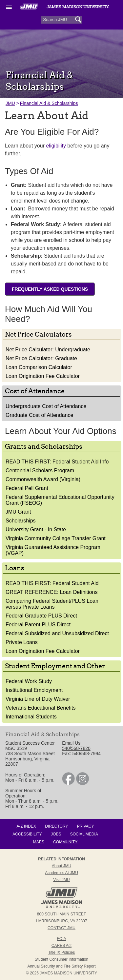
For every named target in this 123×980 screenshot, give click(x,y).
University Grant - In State (36, 529)
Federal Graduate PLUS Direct (41, 616)
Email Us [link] (71, 743)
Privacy (86, 826)
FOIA (61, 939)
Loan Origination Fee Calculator (43, 376)
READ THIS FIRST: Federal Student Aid (52, 583)
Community (65, 842)
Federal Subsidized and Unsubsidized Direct (57, 633)
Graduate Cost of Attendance (39, 415)
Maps (39, 842)
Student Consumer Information (61, 959)
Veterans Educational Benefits (41, 708)
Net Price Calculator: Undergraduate (48, 350)
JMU (10, 103)
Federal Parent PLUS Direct (38, 625)
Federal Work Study (29, 681)
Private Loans (22, 642)
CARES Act (61, 946)
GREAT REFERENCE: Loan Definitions (51, 592)
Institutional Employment (34, 690)
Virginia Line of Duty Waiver (38, 699)
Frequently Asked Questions (50, 289)
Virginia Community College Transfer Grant (56, 538)
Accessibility (27, 834)
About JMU (61, 866)
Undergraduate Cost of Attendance (46, 406)
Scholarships (21, 521)
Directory (56, 826)
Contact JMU (61, 928)
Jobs (56, 834)
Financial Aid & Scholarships (49, 103)
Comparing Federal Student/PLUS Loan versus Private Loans (52, 604)
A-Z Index (26, 826)
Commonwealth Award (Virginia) (43, 479)
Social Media (84, 834)
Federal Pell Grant (27, 488)
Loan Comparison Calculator (39, 367)
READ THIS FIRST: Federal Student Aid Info (57, 462)
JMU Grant (18, 512)
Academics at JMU (61, 873)
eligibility (56, 146)
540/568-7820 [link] (76, 748)
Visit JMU (61, 880)
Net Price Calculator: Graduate (41, 358)
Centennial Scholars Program (40, 470)
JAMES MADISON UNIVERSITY (68, 973)
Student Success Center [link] (30, 743)
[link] (68, 783)
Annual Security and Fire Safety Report (61, 966)
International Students (31, 717)
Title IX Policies (62, 952)
